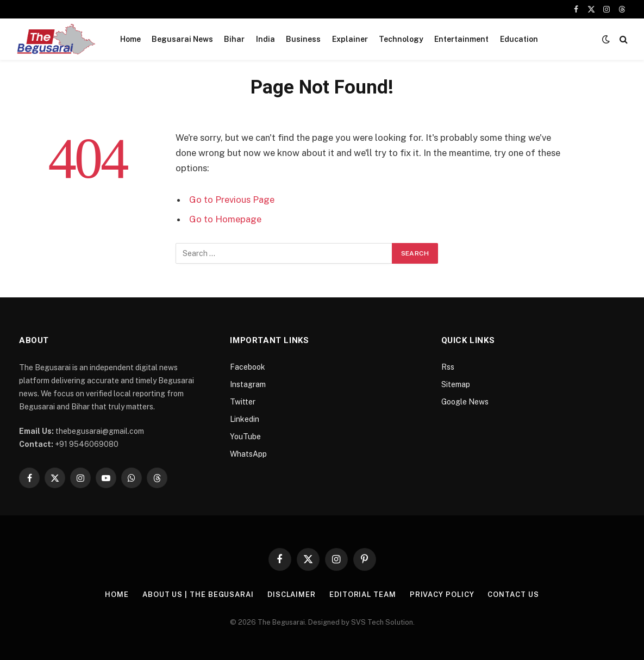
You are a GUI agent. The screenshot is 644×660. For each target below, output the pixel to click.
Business (303, 39)
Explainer (350, 39)
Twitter (243, 402)
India (265, 39)
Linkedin (245, 419)
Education (519, 39)
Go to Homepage (225, 219)
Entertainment (461, 39)
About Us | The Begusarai (198, 594)
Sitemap (456, 384)
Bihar (234, 39)
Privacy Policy (442, 594)
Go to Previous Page (232, 200)
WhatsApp (248, 454)
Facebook (248, 367)
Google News (465, 402)
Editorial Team (363, 594)
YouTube (245, 437)
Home (130, 39)
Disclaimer (292, 594)
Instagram (248, 384)
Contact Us (513, 594)
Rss (448, 367)
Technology (401, 39)
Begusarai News (182, 39)
